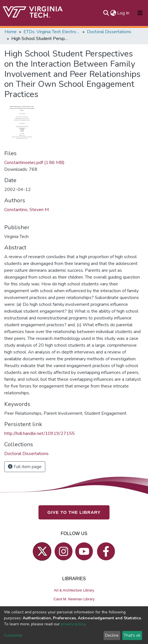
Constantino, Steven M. (27, 210)
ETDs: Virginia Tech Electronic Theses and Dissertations (52, 32)
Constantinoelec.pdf (34, 163)
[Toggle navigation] (140, 13)
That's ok (132, 635)
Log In (124, 13)
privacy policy (73, 624)
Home (11, 32)
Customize (13, 635)
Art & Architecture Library (74, 590)
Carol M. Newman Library (74, 599)
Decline (112, 635)
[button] (113, 13)
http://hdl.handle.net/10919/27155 (39, 433)
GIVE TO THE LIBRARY (74, 512)
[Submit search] (106, 13)
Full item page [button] (25, 467)
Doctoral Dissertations (109, 32)
